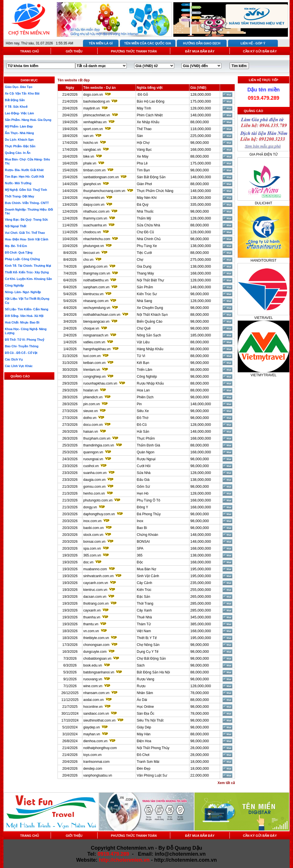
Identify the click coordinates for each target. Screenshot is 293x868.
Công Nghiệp (147, 377)
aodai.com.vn (93, 700)
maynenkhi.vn (94, 198)
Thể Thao (144, 129)
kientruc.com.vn (95, 590)
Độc (140, 562)
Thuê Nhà (144, 617)
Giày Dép (144, 727)
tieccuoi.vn (91, 253)
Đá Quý (143, 205)
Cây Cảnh (144, 583)
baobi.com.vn (93, 528)
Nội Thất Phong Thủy (153, 748)
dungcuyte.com (95, 652)
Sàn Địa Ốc (145, 714)
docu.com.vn (93, 425)
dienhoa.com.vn (95, 741)
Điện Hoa (144, 741)
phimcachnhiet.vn (97, 115)
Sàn (140, 136)
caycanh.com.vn (96, 583)
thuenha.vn (92, 617)
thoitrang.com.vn (96, 604)
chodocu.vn (92, 232)
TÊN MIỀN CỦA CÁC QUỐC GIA (148, 43)
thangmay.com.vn (97, 273)
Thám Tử (144, 624)
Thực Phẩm (146, 438)
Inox (140, 521)
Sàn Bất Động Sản (151, 177)
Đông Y (142, 507)
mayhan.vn (92, 734)
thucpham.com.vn (97, 438)
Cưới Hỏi (144, 466)
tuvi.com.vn (92, 356)
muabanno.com (95, 569)
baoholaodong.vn (96, 101)
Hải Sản (143, 432)
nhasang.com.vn (96, 301)
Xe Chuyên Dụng (150, 308)
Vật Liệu (143, 342)
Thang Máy (145, 273)
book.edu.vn (93, 665)
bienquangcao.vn (96, 322)
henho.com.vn (94, 493)
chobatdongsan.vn (97, 659)
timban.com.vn (94, 170)
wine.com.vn (93, 686)
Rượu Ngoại (146, 459)
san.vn (88, 136)
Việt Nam (144, 631)
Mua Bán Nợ (146, 569)
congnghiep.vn (94, 377)
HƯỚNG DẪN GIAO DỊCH (202, 43)
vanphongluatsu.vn (98, 775)
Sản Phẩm (145, 287)
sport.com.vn (93, 129)
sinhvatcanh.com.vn (98, 576)
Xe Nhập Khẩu (148, 122)
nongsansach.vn (96, 335)
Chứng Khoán (148, 535)
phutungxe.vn (94, 246)
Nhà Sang (144, 301)
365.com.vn (92, 555)
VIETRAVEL (263, 318)
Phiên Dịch (145, 397)
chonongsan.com (96, 645)
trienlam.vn (92, 370)
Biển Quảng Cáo (150, 322)
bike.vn (89, 156)
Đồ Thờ (142, 418)
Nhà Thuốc (145, 211)
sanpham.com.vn (96, 287)
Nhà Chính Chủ (149, 239)
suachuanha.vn (95, 225)
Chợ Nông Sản (148, 645)
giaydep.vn (92, 727)
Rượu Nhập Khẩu (150, 383)
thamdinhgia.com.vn (99, 445)
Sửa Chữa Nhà (148, 225)
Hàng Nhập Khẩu (150, 349)
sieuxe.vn (91, 411)
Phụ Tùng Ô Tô (149, 500)
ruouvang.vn (93, 679)
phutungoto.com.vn (98, 500)
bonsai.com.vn (94, 542)
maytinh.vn (92, 108)
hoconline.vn (93, 707)
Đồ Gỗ (142, 95)
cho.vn (88, 260)
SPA (140, 548)
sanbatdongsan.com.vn (101, 177)
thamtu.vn (91, 624)
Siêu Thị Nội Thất (150, 720)
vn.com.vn (91, 631)
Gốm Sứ (143, 487)
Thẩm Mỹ (144, 218)
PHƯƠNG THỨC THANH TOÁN (134, 51)
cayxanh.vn (92, 610)
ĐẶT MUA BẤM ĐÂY (200, 51)
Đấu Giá (143, 480)
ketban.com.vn (94, 363)
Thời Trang (145, 604)
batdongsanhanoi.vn (99, 672)
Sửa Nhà (144, 473)
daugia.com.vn (94, 480)
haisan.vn (91, 432)
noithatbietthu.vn (96, 280)
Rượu (141, 686)
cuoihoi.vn (91, 466)
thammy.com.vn (95, 218)
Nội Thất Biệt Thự (150, 280)
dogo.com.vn (93, 95)
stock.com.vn (93, 535)
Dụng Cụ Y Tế (148, 652)
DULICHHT (264, 203)
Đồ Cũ (142, 425)
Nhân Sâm (145, 693)
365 (140, 555)
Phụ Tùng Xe (147, 246)
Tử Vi (141, 356)
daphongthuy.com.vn (99, 514)
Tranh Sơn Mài (148, 762)
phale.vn (90, 163)
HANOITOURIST (264, 260)
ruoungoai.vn (93, 459)
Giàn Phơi (144, 184)
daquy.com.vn (94, 205)
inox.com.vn (92, 521)
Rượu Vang (145, 679)
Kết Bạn (143, 363)
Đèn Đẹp (144, 769)
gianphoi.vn (92, 184)
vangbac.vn (92, 150)
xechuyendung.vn (97, 308)
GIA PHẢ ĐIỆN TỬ (264, 154)
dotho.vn (90, 418)
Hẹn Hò (143, 493)
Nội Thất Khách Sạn (152, 315)
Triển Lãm (144, 370)
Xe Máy (143, 156)
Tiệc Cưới (144, 253)
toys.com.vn (92, 755)
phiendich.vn (93, 397)
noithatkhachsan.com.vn (102, 315)
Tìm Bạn (143, 170)
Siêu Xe (143, 411)
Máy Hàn (144, 734)
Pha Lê (142, 163)
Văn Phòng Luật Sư (152, 775)
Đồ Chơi (143, 755)
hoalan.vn (91, 390)
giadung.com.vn (95, 267)
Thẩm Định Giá (148, 445)
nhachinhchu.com (97, 239)
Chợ (140, 260)
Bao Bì (142, 528)
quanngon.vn (93, 452)
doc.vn (88, 562)
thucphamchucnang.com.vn (104, 191)
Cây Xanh (144, 610)
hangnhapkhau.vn (97, 349)
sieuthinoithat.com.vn (100, 720)
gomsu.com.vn (94, 487)
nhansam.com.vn (96, 693)
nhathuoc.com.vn (96, 211)
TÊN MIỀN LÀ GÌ (101, 43)
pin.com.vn (92, 404)
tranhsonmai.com (96, 762)
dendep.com (93, 769)
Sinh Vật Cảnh (148, 576)
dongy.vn (90, 507)
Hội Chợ (143, 143)
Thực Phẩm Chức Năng (155, 191)
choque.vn (91, 328)
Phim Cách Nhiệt (150, 115)
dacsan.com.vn (95, 597)
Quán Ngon (145, 452)
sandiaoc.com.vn (96, 714)
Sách (141, 665)
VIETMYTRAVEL (264, 375)
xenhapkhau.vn (95, 122)
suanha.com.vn (95, 473)
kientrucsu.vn (93, 294)
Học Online (145, 707)
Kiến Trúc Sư (147, 294)
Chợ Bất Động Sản (151, 659)
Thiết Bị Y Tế (147, 638)
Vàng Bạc (144, 150)
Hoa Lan (143, 390)
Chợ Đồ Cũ (145, 232)
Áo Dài (142, 700)
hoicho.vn (91, 143)
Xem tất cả (226, 783)
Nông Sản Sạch (149, 335)
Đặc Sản (143, 597)
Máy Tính (144, 108)
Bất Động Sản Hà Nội (153, 672)
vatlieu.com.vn (94, 342)
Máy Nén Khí (147, 198)
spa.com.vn (92, 548)
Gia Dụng (144, 267)
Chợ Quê (144, 328)
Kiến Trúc (144, 590)
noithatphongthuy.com (100, 748)
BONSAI (143, 542)
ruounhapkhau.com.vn (100, 383)
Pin (139, 404)
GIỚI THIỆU (74, 51)
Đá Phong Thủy (149, 514)
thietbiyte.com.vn (96, 638)
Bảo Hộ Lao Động (151, 101)
